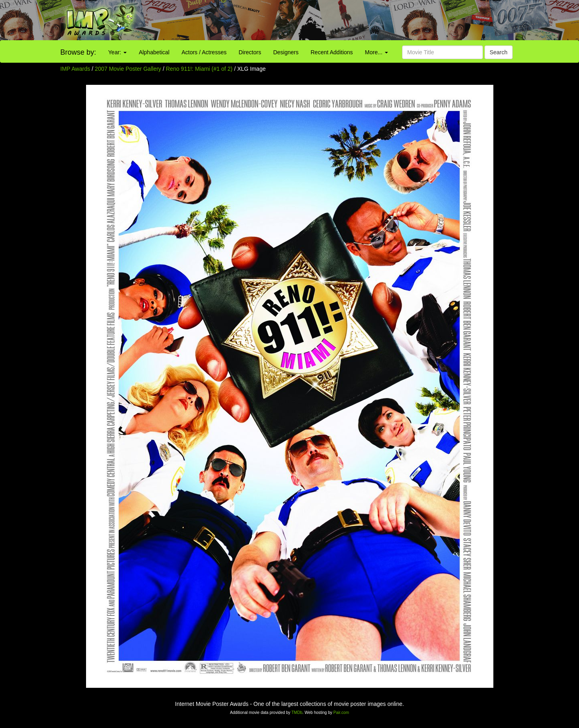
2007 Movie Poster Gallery (128, 69)
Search (499, 52)
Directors (250, 52)
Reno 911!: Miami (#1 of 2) (199, 69)
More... (377, 52)
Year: (117, 52)
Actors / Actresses (204, 52)
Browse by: (78, 52)
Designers (286, 52)
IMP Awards (75, 69)
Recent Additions (332, 52)
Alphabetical (154, 52)
